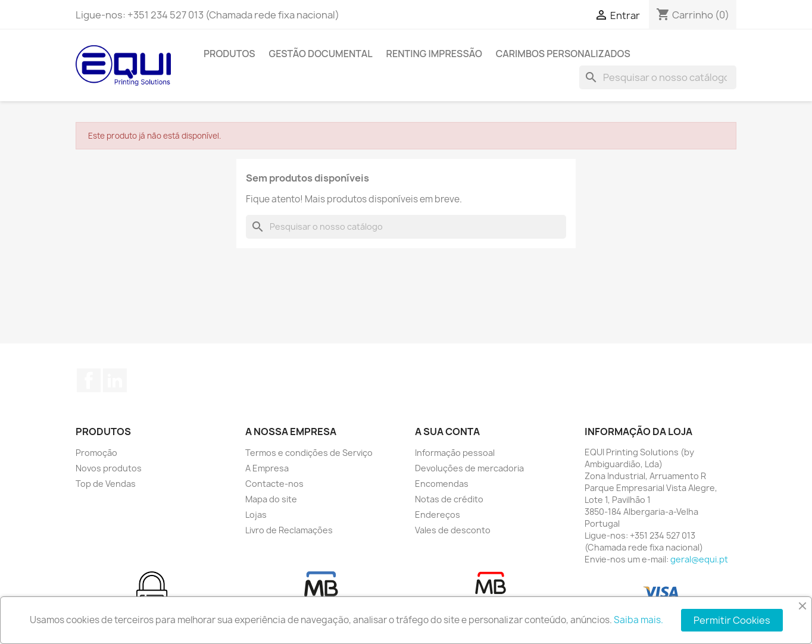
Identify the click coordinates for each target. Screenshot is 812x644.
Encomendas (442, 484)
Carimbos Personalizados (563, 54)
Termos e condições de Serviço (309, 453)
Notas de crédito (449, 499)
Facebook (89, 380)
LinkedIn (115, 380)
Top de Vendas (106, 484)
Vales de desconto (453, 530)
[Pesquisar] (658, 77)
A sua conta (447, 432)
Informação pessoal (455, 453)
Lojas (256, 515)
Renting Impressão (434, 54)
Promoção (96, 453)
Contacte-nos (274, 484)
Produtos (229, 54)
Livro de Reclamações (289, 530)
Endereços (438, 515)
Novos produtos (109, 468)
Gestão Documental (321, 54)
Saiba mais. (638, 620)
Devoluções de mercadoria (469, 468)
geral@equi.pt (699, 559)
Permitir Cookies (732, 620)
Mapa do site (271, 499)
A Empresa (267, 468)
